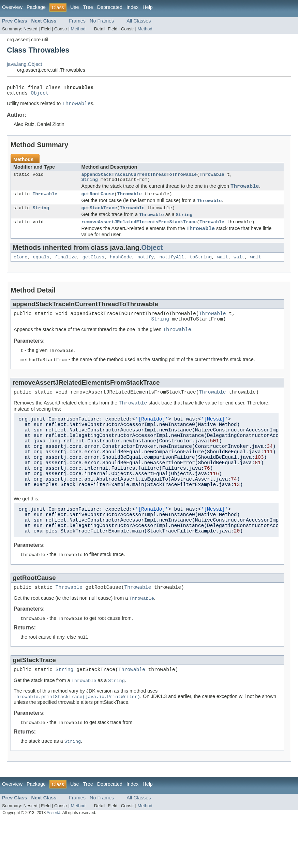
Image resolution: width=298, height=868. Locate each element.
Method (78, 29)
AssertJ (54, 864)
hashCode (121, 270)
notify (146, 270)
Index (132, 7)
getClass (94, 270)
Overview (12, 7)
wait (223, 270)
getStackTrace (99, 217)
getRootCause (98, 202)
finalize (66, 270)
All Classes (139, 21)
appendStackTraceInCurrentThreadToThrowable (139, 179)
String (90, 185)
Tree (88, 7)
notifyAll (172, 270)
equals (41, 270)
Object (40, 95)
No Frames (102, 21)
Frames (77, 21)
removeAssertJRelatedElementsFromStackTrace (139, 233)
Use (75, 7)
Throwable (212, 179)
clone (20, 270)
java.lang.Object (24, 64)
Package (36, 7)
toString (201, 270)
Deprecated (110, 7)
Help (148, 7)
